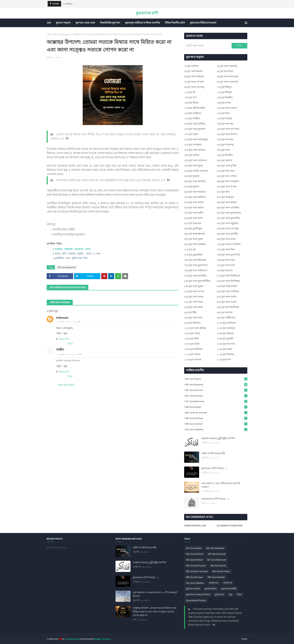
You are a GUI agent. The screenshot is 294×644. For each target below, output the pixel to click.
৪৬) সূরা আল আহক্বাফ (228, 181)
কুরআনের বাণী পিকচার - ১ (214, 468)
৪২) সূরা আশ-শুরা (226, 171)
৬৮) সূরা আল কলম (226, 239)
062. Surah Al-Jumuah (216, 413)
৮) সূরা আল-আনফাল (227, 82)
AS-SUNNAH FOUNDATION (230, 526)
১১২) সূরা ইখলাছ (225, 354)
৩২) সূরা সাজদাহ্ (225, 145)
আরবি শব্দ (228, 583)
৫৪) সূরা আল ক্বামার (227, 202)
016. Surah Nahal (194, 560)
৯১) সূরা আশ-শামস (194, 302)
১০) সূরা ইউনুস (224, 87)
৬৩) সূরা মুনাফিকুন (193, 228)
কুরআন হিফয (211, 589)
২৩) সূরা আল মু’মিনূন (195, 124)
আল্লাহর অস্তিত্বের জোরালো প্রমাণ (73, 249)
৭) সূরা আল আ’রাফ (194, 82)
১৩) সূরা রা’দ (190, 97)
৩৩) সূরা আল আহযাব (195, 150)
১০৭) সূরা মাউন (192, 344)
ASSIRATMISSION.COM (195, 526)
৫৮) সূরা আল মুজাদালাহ (229, 213)
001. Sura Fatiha (216, 379)
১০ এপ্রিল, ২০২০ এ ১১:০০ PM (69, 354)
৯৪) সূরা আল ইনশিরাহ (228, 307)
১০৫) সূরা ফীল (191, 339)
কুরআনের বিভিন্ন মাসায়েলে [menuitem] (203, 23)
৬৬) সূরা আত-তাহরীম (227, 234)
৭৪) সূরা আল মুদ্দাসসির (228, 255)
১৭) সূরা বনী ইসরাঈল (195, 108)
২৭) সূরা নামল (191, 134)
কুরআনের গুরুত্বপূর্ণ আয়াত (198, 594)
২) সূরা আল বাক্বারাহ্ (227, 66)
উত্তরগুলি (64, 339)
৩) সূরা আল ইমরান (193, 71)
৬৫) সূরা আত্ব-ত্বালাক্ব (194, 234)
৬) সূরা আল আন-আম (228, 76)
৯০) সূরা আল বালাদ (227, 297)
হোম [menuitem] (49, 23)
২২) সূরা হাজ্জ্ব (224, 118)
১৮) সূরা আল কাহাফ (227, 108)
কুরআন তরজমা (193, 589)
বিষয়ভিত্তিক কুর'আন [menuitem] (110, 23)
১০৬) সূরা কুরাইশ (225, 339)
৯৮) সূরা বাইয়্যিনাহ (226, 318)
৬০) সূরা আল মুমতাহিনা (228, 218)
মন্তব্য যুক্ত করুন (66, 385)
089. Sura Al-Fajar (194, 577)
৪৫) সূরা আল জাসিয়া (195, 181)
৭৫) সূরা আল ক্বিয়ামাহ (195, 260)
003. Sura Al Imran (216, 390)
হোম (49, 34)
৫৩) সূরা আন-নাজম (194, 202)
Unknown (62, 318)
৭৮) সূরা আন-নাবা (226, 265)
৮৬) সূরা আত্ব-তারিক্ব (227, 286)
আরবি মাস (214, 583)
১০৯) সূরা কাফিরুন (193, 349)
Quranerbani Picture (196, 600)
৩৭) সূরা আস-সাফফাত (195, 160)
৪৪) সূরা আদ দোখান (227, 176)
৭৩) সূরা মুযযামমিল (193, 255)
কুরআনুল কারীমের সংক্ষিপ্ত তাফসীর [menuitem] (142, 23)
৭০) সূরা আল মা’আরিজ (229, 244)
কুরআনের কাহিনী (229, 589)
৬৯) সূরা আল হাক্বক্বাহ (195, 244)
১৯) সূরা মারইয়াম (193, 113)
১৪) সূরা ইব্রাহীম (225, 97)
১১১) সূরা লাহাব (192, 354)
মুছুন (65, 333)
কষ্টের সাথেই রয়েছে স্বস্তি (213, 453)
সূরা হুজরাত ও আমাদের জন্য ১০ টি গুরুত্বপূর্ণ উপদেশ (155, 594)
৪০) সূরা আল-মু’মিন (227, 166)
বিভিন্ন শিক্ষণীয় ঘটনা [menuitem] (175, 23)
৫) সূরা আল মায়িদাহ (194, 76)
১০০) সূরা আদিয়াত (226, 323)
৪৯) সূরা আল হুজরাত (195, 192)
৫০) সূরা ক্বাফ (223, 192)
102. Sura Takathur (216, 429)
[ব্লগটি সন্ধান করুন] (208, 46)
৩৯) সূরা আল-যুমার (193, 166)
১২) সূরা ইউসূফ (224, 92)
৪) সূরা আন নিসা (225, 71)
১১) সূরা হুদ (190, 92)
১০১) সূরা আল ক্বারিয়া (195, 328)
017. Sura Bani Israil (216, 401)
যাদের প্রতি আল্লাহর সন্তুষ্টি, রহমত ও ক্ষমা (78, 254)
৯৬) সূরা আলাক (225, 312)
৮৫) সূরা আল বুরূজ (194, 286)
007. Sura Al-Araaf (216, 396)
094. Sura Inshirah (216, 424)
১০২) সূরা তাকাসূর (226, 328)
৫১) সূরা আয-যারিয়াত (195, 197)
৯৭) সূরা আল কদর (193, 318)
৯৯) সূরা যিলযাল (192, 323)
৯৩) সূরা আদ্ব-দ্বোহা (194, 307)
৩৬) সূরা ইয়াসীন (225, 155)
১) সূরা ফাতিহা (191, 66)
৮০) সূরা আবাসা (225, 270)
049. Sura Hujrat (216, 407)
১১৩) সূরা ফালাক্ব (193, 360)
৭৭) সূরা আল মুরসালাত (196, 265)
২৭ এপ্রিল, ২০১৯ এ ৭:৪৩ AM (68, 322)
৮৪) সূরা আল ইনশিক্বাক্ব (228, 281)
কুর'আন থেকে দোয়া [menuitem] (85, 23)
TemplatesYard (72, 639)
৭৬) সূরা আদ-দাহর (226, 260)
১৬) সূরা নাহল (224, 103)
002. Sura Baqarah (62, 34)
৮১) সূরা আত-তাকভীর (195, 276)
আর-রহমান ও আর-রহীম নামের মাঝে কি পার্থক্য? (221, 485)
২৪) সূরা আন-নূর (225, 124)
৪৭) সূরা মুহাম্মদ (192, 187)
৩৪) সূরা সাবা (223, 150)
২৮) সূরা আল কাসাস (227, 134)
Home (244, 639)
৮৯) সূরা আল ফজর (194, 297)
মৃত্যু (231, 594)
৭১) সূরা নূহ (190, 249)
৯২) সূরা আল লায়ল (227, 302)
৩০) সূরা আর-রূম (225, 139)
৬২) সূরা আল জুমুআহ (228, 223)
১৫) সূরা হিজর (191, 103)
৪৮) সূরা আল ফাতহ (227, 187)
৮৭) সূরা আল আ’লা (194, 291)
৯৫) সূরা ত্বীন (190, 312)
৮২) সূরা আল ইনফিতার (228, 276)
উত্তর (59, 333)
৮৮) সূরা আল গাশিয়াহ (228, 291)
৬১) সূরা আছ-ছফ (193, 223)
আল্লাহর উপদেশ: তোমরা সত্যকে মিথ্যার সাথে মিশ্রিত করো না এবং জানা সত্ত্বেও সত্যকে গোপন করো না (155, 612)
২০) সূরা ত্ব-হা (223, 113)
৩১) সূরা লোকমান (193, 145)
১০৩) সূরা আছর (192, 333)
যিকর (239, 594)
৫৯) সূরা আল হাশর (193, 218)
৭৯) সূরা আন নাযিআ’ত (196, 270)
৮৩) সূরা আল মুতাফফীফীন (197, 281)
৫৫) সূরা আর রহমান (194, 208)
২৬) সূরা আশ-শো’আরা (228, 129)
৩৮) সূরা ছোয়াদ (224, 160)
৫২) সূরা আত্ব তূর (225, 197)
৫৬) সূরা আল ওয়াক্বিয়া (228, 208)
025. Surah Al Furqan (196, 565)
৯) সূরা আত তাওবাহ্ (194, 87)
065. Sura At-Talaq (216, 418)
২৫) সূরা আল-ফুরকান (195, 129)
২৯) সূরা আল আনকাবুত (196, 139)
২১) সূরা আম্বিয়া (192, 118)
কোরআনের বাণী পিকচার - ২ (215, 499)
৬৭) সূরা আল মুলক (193, 239)
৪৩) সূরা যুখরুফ (192, 176)
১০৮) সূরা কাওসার (226, 344)
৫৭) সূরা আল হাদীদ (194, 213)
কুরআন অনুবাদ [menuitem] (63, 23)
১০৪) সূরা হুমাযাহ (225, 333)
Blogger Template (102, 639)
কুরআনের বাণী (147, 13)
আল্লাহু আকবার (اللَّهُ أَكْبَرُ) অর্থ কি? (218, 438)
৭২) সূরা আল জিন (226, 249)
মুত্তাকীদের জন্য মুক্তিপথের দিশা (71, 258)
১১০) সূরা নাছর (224, 349)
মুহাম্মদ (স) (219, 594)
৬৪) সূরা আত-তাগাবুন (228, 228)
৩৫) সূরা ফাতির (192, 155)
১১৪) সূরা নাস (224, 360)
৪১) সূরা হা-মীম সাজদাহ (196, 171)
